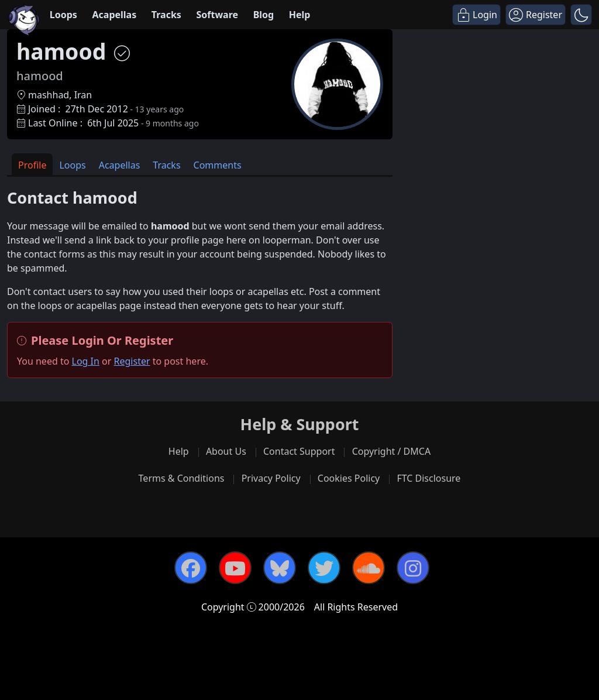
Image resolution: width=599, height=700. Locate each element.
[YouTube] (235, 568)
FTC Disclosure (428, 478)
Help (300, 15)
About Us (226, 451)
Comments (218, 165)
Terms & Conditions (182, 478)
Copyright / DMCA (392, 451)
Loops (63, 15)
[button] (581, 15)
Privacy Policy (271, 478)
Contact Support (299, 451)
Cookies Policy (349, 478)
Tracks (166, 15)
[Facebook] (191, 568)
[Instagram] (413, 568)
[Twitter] (324, 568)
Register (132, 361)
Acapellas (114, 15)
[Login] (476, 15)
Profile (32, 165)
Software (217, 15)
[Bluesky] (280, 568)
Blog (264, 15)
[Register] (536, 15)
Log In (86, 361)
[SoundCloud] (369, 568)
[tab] (32, 164)
